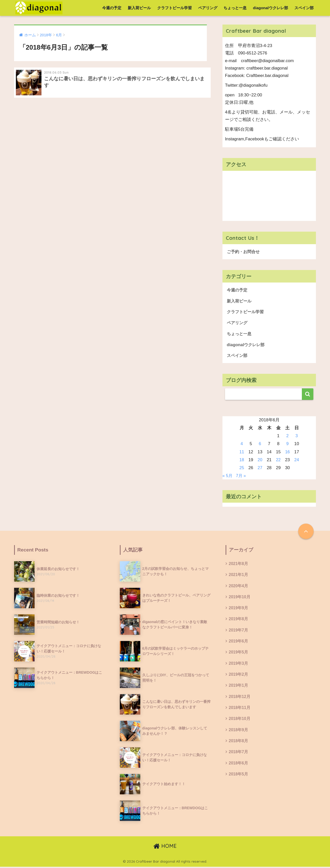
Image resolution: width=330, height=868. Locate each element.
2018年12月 (240, 699)
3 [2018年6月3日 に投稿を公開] (297, 437)
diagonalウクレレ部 (270, 8)
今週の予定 (112, 8)
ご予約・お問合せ (244, 252)
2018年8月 (239, 744)
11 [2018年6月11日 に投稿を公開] (242, 453)
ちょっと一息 (235, 8)
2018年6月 (239, 767)
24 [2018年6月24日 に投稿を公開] (297, 461)
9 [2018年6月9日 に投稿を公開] (287, 445)
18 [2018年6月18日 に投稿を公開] (242, 461)
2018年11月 (240, 711)
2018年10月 (240, 722)
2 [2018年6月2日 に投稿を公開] (287, 437)
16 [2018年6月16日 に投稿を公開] (288, 453)
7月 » (241, 477)
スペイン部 (304, 8)
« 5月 (228, 477)
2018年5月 (239, 778)
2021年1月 (239, 576)
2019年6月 (239, 643)
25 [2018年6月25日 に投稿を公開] (242, 469)
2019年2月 (239, 677)
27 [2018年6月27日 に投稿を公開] (260, 469)
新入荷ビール (139, 8)
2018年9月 (239, 733)
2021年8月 (239, 565)
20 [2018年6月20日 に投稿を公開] (260, 461)
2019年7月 (239, 632)
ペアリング (208, 8)
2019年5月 (239, 655)
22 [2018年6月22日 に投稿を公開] (278, 461)
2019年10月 (240, 598)
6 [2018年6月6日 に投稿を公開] (260, 445)
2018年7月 (239, 756)
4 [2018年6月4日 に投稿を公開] (242, 445)
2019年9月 (239, 610)
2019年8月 (239, 621)
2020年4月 (239, 587)
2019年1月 (239, 688)
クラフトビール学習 (174, 8)
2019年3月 (239, 666)
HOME (165, 847)
